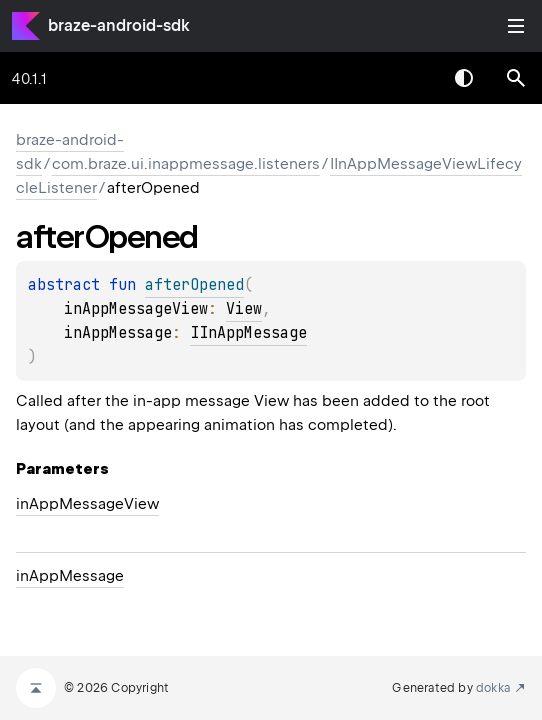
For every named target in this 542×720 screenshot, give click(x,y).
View (244, 309)
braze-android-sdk (119, 25)
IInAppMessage (248, 333)
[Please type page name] (516, 78)
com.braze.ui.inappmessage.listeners (186, 164)
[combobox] (412, 78)
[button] (516, 78)
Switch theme (464, 78)
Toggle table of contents (516, 26)
